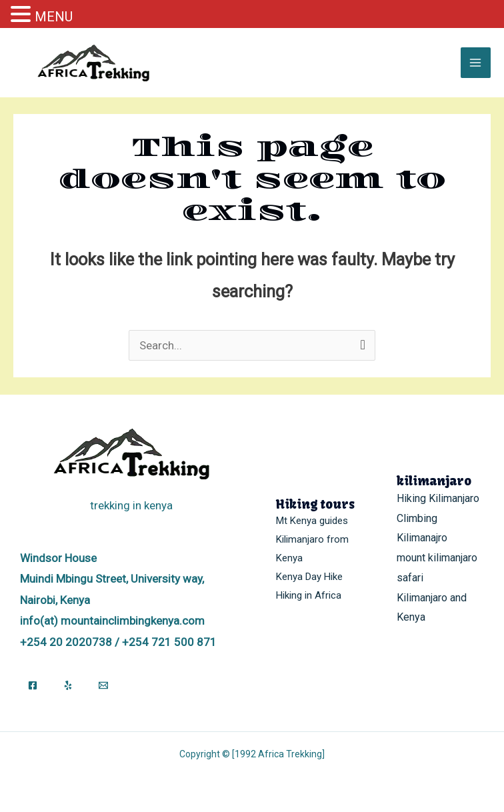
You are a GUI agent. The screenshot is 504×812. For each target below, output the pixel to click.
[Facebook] (33, 685)
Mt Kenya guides (312, 521)
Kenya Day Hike (309, 577)
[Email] (103, 685)
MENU (54, 17)
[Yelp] (68, 685)
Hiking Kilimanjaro (438, 498)
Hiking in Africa (309, 595)
